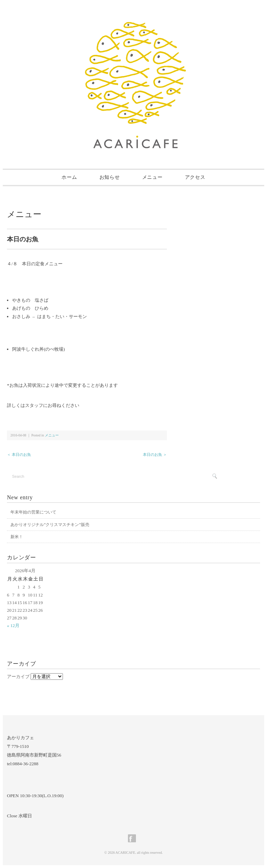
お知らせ (110, 177)
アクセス (195, 177)
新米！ (17, 537)
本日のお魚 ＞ (155, 454)
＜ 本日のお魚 (19, 454)
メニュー (152, 177)
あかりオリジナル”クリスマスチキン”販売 (50, 525)
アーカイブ (18, 677)
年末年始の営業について (33, 512)
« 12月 (13, 625)
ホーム (69, 177)
